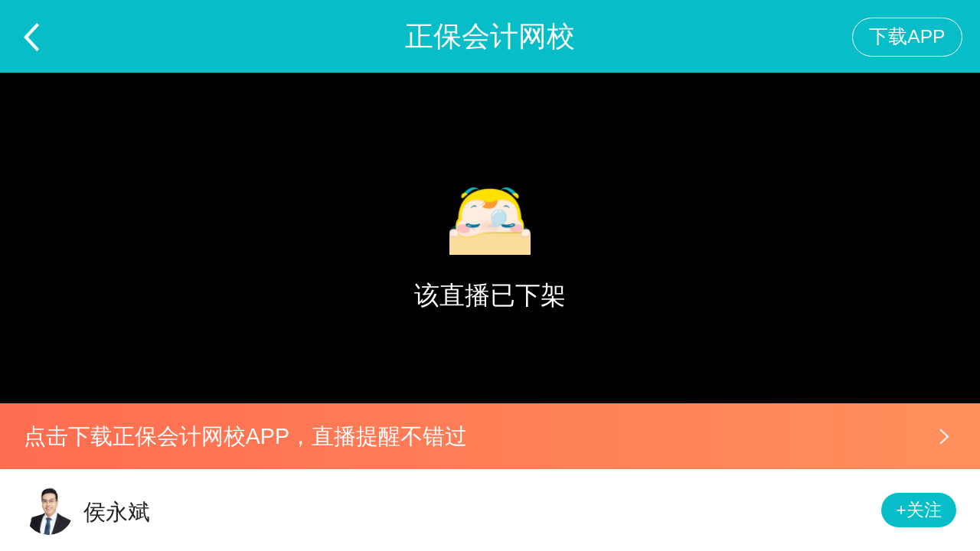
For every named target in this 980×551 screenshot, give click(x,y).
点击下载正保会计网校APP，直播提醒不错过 (245, 436)
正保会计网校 (490, 36)
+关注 (919, 510)
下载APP (907, 36)
